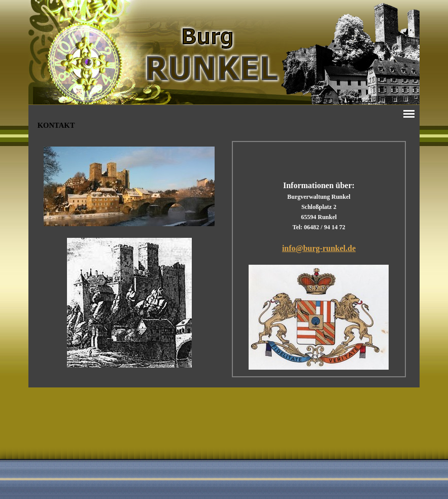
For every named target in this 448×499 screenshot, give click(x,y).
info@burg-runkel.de (319, 248)
